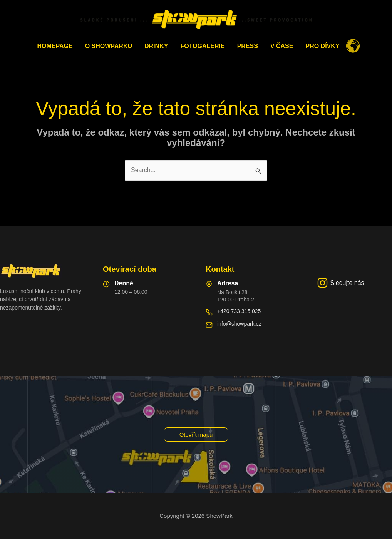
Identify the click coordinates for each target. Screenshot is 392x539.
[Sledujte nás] (341, 283)
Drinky (156, 46)
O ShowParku (109, 46)
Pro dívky (322, 46)
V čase (282, 46)
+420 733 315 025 (239, 311)
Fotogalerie (202, 46)
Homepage (55, 46)
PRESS (248, 46)
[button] (196, 434)
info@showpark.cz (239, 324)
